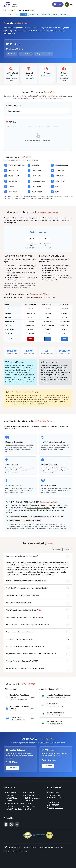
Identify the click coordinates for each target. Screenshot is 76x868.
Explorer (24, 14)
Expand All (57, 549)
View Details (13, 768)
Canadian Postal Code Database (38, 508)
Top (17, 14)
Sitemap (15, 851)
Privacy (6, 851)
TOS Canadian (30, 795)
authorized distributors (28, 404)
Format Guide (34, 14)
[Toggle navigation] (71, 4)
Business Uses (46, 14)
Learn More (48, 766)
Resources (63, 14)
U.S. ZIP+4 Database (14, 809)
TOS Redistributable (32, 798)
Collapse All (67, 549)
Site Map (28, 809)
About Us (28, 804)
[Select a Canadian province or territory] (38, 111)
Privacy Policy (30, 806)
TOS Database (30, 792)
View (30, 339)
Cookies (24, 851)
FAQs (55, 14)
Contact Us (29, 801)
